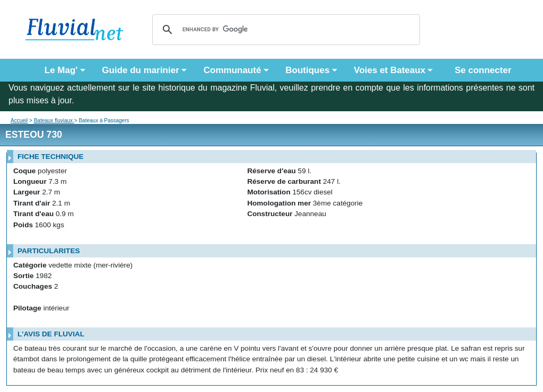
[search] (284, 30)
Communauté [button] (233, 70)
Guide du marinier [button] (140, 70)
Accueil (19, 121)
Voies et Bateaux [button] (389, 70)
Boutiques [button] (307, 70)
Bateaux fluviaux (54, 121)
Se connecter (480, 70)
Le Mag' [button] (61, 70)
